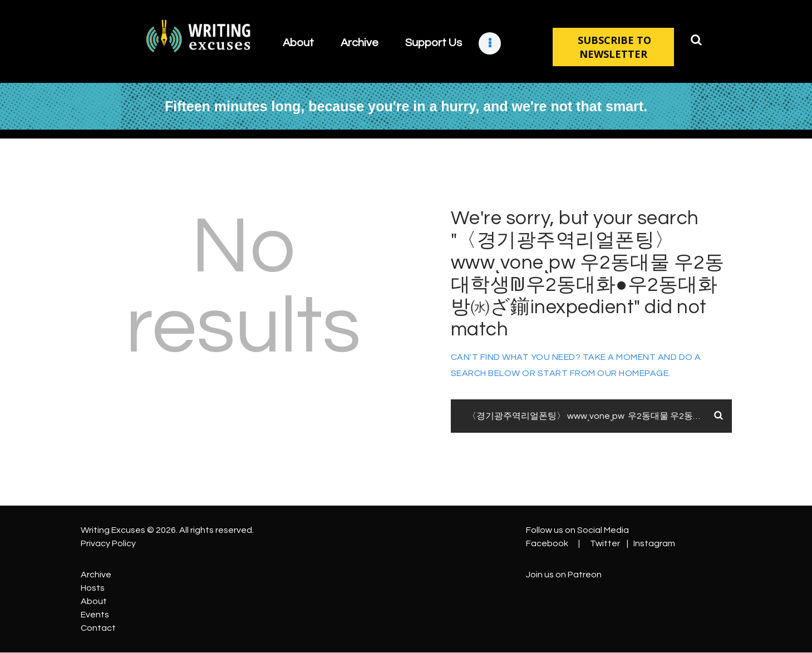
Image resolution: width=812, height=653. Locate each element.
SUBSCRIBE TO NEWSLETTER (613, 47)
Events (95, 615)
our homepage (633, 373)
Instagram (654, 543)
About (94, 601)
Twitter (605, 543)
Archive (96, 575)
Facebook (547, 543)
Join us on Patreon (564, 575)
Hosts (93, 588)
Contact (98, 628)
